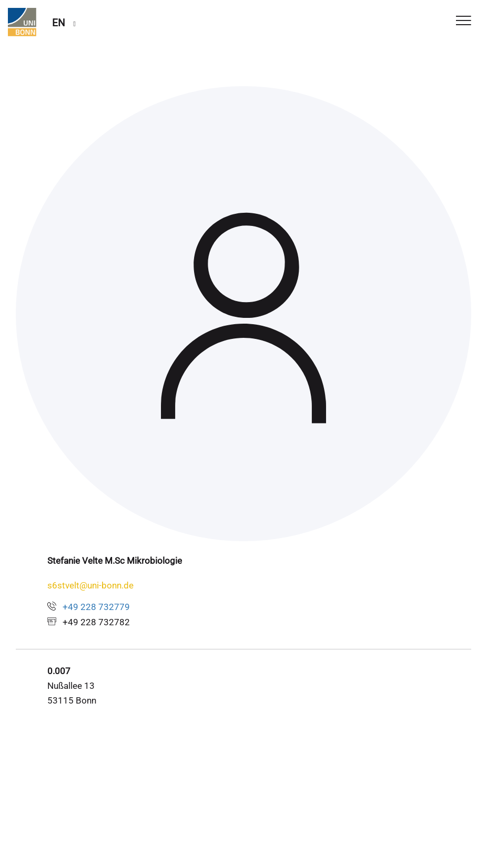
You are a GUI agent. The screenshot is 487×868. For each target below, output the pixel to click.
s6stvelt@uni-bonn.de (90, 585)
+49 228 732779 (96, 607)
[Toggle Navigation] (464, 21)
